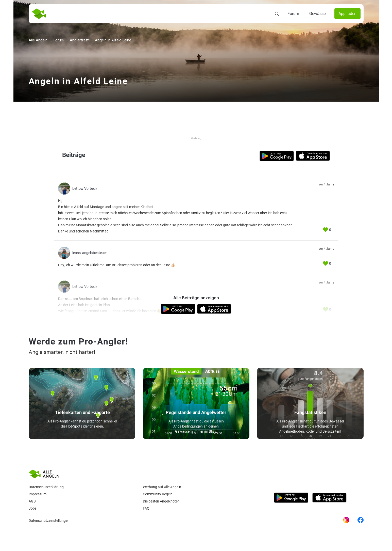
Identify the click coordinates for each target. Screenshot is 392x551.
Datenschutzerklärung (46, 487)
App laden (347, 14)
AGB (32, 501)
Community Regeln (158, 494)
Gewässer (318, 14)
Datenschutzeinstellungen (49, 521)
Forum (293, 14)
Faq (146, 508)
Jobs (33, 508)
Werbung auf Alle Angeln (162, 487)
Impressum (38, 494)
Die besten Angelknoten (161, 501)
